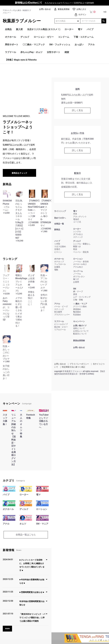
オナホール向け (80, 264)
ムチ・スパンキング (82, 297)
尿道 (75, 294)
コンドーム (64, 37)
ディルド (25, 37)
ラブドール (11, 52)
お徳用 (76, 282)
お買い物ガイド (80, 326)
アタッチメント (80, 217)
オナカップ (59, 262)
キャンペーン (79, 321)
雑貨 (67, 52)
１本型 (57, 244)
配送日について (80, 334)
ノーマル (77, 274)
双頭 (75, 249)
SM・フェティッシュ (60, 45)
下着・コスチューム (84, 37)
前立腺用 (58, 312)
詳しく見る (77, 110)
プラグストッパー (62, 315)
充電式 (57, 249)
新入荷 (19, 29)
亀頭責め (77, 312)
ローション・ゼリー (44, 37)
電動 (56, 270)
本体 (75, 214)
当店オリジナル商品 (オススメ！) (44, 29)
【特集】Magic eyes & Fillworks (21, 60)
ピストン (58, 252)
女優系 (57, 267)
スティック (78, 237)
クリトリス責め (80, 306)
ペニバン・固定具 (81, 252)
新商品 (57, 230)
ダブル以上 (78, 234)
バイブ (90, 29)
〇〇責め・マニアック (34, 45)
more (7, 628)
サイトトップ (60, 211)
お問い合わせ (79, 347)
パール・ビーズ (61, 306)
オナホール (11, 37)
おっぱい (79, 45)
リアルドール (60, 330)
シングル (77, 231)
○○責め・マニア (80, 304)
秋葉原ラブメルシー (22, 21)
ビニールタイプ (61, 324)
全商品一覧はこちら (26, 535)
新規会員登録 (79, 340)
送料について (79, 328)
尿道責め (77, 309)
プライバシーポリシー (79, 364)
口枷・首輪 (78, 300)
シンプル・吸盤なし (82, 244)
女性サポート (54, 52)
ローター (69, 29)
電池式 (76, 219)
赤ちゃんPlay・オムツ (31, 52)
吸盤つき (77, 246)
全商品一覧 (59, 224)
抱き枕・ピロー (61, 327)
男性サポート (12, 45)
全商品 (8, 29)
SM (75, 289)
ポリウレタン (79, 276)
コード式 (77, 222)
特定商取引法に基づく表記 (73, 367)
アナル (91, 45)
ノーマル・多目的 (81, 262)
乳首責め (77, 315)
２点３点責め (60, 246)
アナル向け (78, 267)
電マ (80, 29)
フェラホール (60, 264)
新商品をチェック (20, 173)
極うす (76, 279)
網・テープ (78, 291)
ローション (78, 259)
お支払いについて (81, 331)
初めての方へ (60, 218)
